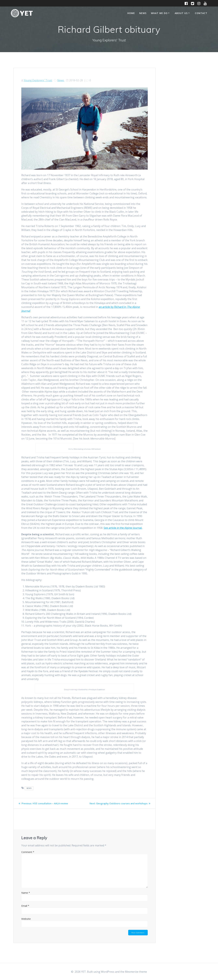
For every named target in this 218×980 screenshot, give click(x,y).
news (29, 788)
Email (25, 910)
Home (131, 13)
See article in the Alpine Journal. (123, 528)
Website (26, 923)
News (143, 13)
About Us (181, 13)
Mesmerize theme (136, 972)
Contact (201, 13)
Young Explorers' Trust (38, 80)
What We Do (159, 13)
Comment (28, 856)
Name (26, 897)
